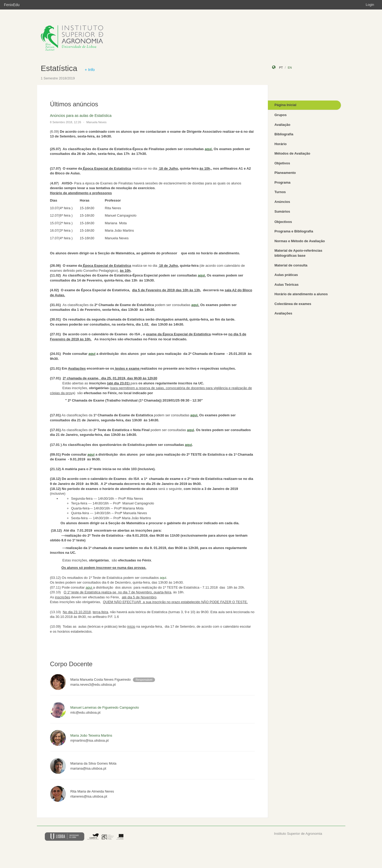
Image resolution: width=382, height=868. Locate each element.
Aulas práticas (286, 275)
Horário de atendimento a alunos (301, 294)
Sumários (282, 211)
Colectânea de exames (293, 304)
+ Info (90, 70)
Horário (281, 144)
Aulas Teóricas (287, 285)
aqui (208, 149)
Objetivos (282, 163)
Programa (282, 182)
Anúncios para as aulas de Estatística (81, 116)
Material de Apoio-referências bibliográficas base (298, 253)
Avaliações (283, 313)
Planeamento (285, 173)
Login (370, 5)
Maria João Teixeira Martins (91, 735)
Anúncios (282, 202)
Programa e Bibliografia (294, 231)
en (290, 68)
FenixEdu (12, 5)
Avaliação (282, 125)
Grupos (281, 115)
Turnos (280, 192)
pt (281, 68)
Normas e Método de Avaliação (300, 241)
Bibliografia (284, 134)
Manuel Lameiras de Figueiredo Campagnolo (105, 707)
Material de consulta (291, 265)
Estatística (59, 68)
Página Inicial (285, 105)
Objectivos (283, 222)
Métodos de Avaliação (292, 153)
